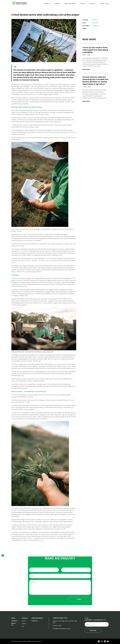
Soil (23, 626)
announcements (70, 4)
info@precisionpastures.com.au (62, 629)
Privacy (39, 641)
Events (83, 4)
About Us (47, 4)
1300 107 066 (58, 626)
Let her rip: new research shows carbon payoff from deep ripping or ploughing (95, 50)
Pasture (24, 624)
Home (13, 618)
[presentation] (42, 600)
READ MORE (86, 69)
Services (58, 4)
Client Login (104, 4)
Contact (92, 4)
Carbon (24, 621)
